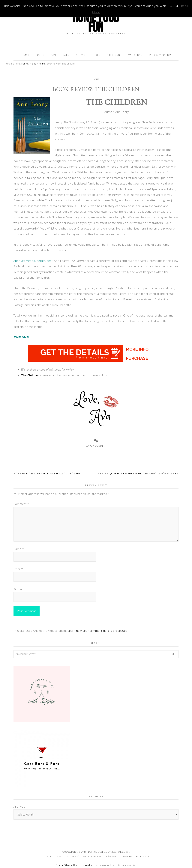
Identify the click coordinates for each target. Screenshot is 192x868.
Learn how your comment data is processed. (98, 631)
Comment (21, 504)
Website (19, 589)
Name (19, 549)
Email (18, 569)
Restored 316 (121, 852)
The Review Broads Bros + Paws (96, 23)
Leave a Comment (96, 446)
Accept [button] (174, 6)
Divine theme (98, 852)
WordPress (131, 856)
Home (96, 79)
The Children (30, 375)
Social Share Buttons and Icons (77, 865)
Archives (19, 806)
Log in (145, 856)
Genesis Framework (107, 856)
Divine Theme (78, 856)
